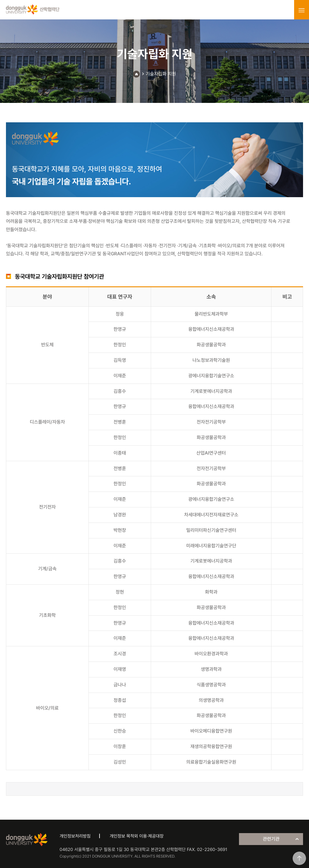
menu (302, 10)
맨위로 (299, 858)
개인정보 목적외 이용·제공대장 (137, 836)
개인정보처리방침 (75, 836)
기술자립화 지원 (161, 74)
